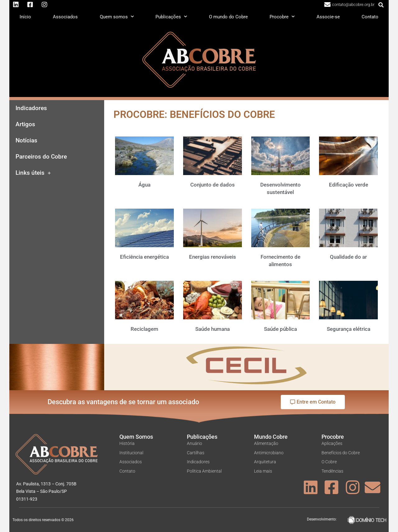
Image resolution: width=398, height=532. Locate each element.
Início (25, 17)
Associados (65, 17)
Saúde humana (213, 329)
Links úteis (33, 173)
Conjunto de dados (213, 185)
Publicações (171, 17)
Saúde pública (280, 329)
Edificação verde (349, 185)
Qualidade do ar (348, 257)
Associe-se (328, 17)
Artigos (25, 124)
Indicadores (31, 108)
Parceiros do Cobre (41, 157)
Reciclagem (144, 329)
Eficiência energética (144, 257)
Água (144, 185)
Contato (370, 17)
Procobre (282, 17)
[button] (381, 5)
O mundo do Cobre (228, 17)
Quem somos (117, 17)
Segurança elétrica (349, 329)
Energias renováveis (213, 257)
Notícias (26, 141)
